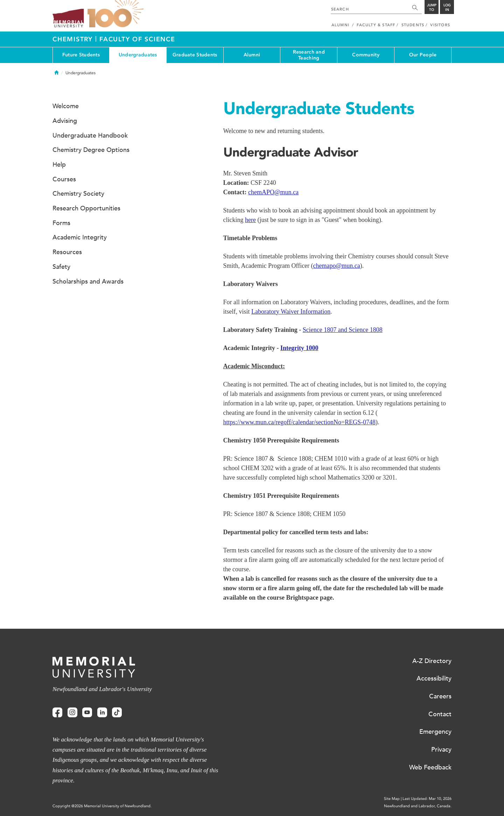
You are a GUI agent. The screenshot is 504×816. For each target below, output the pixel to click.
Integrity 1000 (299, 348)
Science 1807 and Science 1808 (343, 330)
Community (366, 55)
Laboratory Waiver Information (291, 312)
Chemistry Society (78, 194)
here (250, 220)
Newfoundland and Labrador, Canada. (418, 806)
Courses (64, 179)
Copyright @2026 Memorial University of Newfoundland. (102, 806)
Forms (61, 223)
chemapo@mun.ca (337, 266)
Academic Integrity (80, 237)
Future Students (81, 55)
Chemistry (74, 39)
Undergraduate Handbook (90, 135)
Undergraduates (138, 55)
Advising (65, 121)
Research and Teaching (309, 55)
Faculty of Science (137, 39)
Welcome (66, 106)
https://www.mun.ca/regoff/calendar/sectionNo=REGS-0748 (300, 422)
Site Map (392, 799)
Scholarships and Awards (88, 281)
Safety (61, 267)
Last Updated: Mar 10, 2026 (427, 799)
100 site (115, 14)
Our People (423, 55)
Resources (67, 252)
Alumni (252, 55)
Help (59, 165)
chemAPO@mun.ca (273, 192)
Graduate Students (195, 55)
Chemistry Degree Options (91, 150)
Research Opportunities (86, 208)
